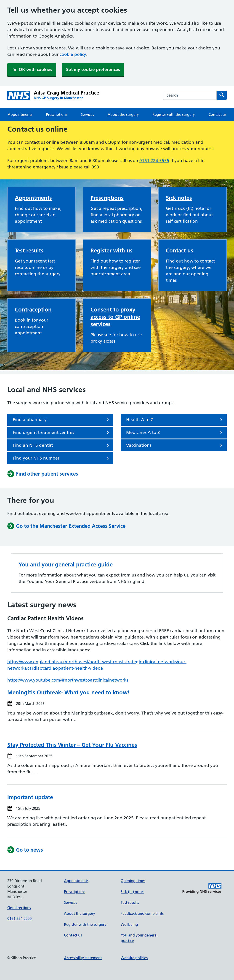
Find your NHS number (62, 458)
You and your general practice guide (66, 564)
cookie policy (73, 54)
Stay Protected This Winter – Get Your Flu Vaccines (72, 745)
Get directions (19, 908)
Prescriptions (57, 114)
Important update (30, 797)
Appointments (20, 114)
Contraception (33, 310)
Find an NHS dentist (62, 445)
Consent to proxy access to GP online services (115, 317)
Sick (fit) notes (132, 892)
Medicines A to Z (175, 433)
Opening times (133, 881)
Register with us (112, 250)
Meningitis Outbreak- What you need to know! (68, 692)
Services (87, 114)
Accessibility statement (83, 958)
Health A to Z (175, 420)
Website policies (134, 958)
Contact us (217, 114)
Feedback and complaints (142, 913)
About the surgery (123, 114)
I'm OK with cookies (32, 69)
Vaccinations (175, 445)
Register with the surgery (174, 114)
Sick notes (179, 198)
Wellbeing (129, 924)
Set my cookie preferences (93, 69)
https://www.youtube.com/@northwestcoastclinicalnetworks (68, 680)
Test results (29, 250)
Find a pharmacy (62, 420)
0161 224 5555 (154, 161)
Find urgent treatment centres (62, 433)
